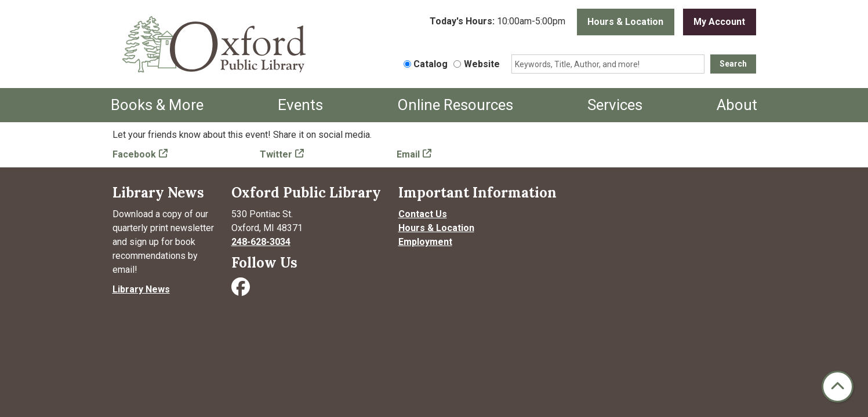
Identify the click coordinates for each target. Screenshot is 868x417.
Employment (425, 242)
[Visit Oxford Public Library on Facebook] (242, 290)
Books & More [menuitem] (157, 105)
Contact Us (423, 214)
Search (733, 64)
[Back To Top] (838, 387)
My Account (719, 22)
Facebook (134, 154)
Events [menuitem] (300, 105)
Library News (141, 289)
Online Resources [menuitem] (455, 105)
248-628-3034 (261, 242)
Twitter (276, 154)
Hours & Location (625, 22)
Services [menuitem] (615, 105)
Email (408, 154)
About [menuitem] (737, 105)
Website (482, 64)
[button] (497, 22)
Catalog (431, 64)
